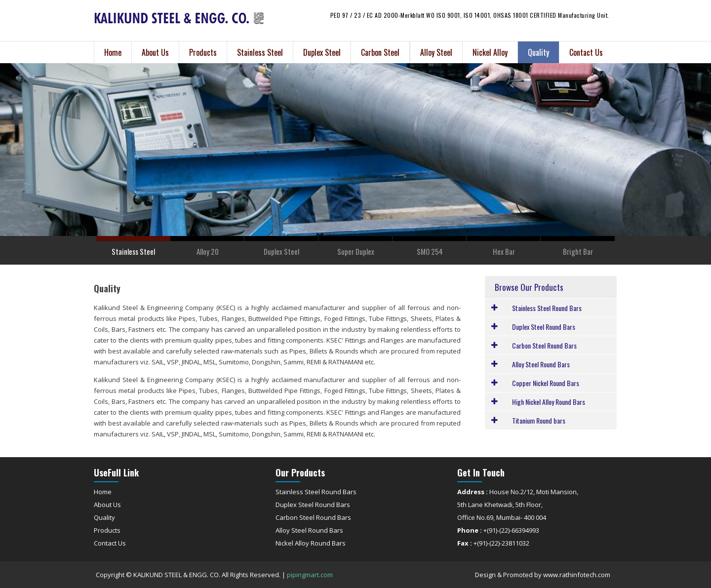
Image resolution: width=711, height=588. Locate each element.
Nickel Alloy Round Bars (311, 543)
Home (113, 52)
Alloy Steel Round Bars (309, 530)
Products (203, 52)
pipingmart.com (310, 575)
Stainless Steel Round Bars (316, 492)
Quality (538, 52)
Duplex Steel (322, 52)
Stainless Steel (260, 52)
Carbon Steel (380, 52)
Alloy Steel (436, 52)
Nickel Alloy (490, 52)
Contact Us (586, 52)
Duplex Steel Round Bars (313, 505)
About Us (155, 52)
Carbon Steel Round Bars (313, 517)
